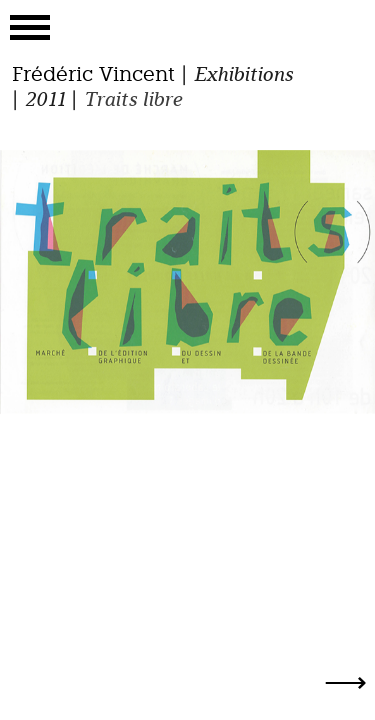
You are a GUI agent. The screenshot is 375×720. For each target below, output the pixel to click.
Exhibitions (243, 74)
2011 (44, 99)
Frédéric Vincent (93, 74)
